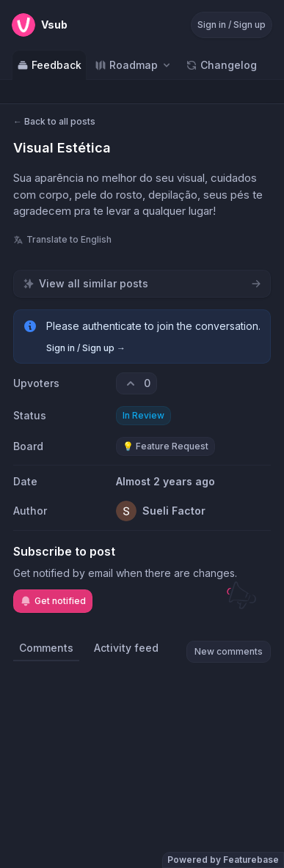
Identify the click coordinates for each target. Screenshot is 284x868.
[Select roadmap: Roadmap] (134, 65)
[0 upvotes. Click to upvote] (136, 383)
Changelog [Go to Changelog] (221, 65)
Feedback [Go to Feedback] (49, 65)
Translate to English (62, 239)
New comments (229, 651)
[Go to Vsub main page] (40, 25)
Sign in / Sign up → (86, 348)
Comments (46, 648)
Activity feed (126, 648)
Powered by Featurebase (223, 860)
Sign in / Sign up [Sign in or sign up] (232, 25)
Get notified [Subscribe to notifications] (53, 601)
